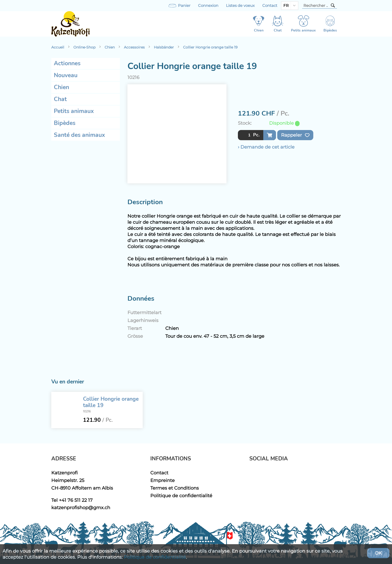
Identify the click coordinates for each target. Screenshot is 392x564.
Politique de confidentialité (181, 496)
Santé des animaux (79, 135)
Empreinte (162, 480)
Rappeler (295, 135)
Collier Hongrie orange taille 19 (210, 47)
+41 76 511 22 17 (76, 500)
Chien (110, 47)
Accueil (58, 47)
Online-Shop (84, 47)
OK (378, 553)
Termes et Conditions (175, 488)
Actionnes (67, 63)
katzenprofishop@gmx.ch (81, 507)
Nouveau (66, 75)
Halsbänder (164, 47)
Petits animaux (74, 111)
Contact (270, 6)
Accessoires (134, 47)
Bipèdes (65, 123)
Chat (60, 99)
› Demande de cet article (266, 147)
